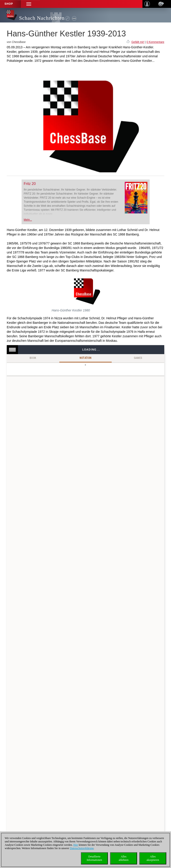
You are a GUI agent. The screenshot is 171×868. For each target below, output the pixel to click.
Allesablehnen (123, 858)
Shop (9, 4)
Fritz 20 (30, 184)
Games (138, 358)
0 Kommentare (155, 42)
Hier (76, 845)
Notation (85, 358)
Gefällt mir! (138, 42)
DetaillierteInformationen (94, 858)
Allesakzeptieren (153, 858)
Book (33, 358)
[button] (29, 4)
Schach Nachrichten (42, 18)
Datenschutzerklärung (82, 848)
